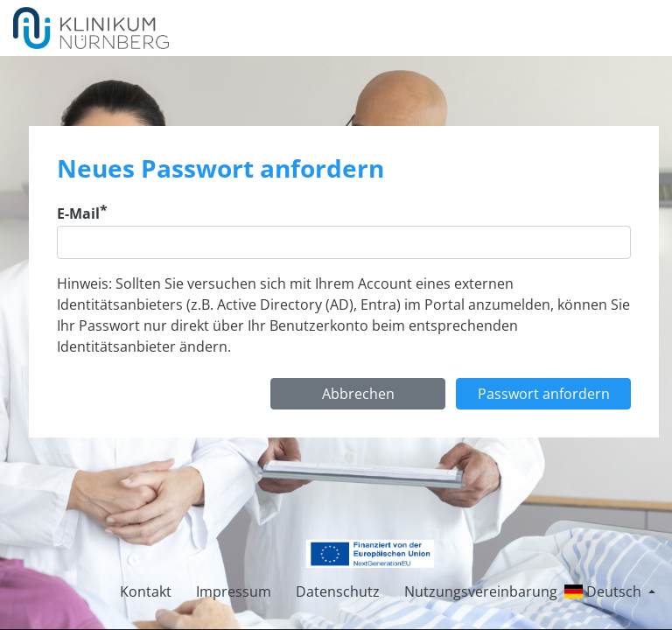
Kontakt (146, 591)
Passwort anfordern (544, 394)
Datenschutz (338, 591)
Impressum (234, 591)
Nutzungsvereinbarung (481, 591)
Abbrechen (358, 394)
